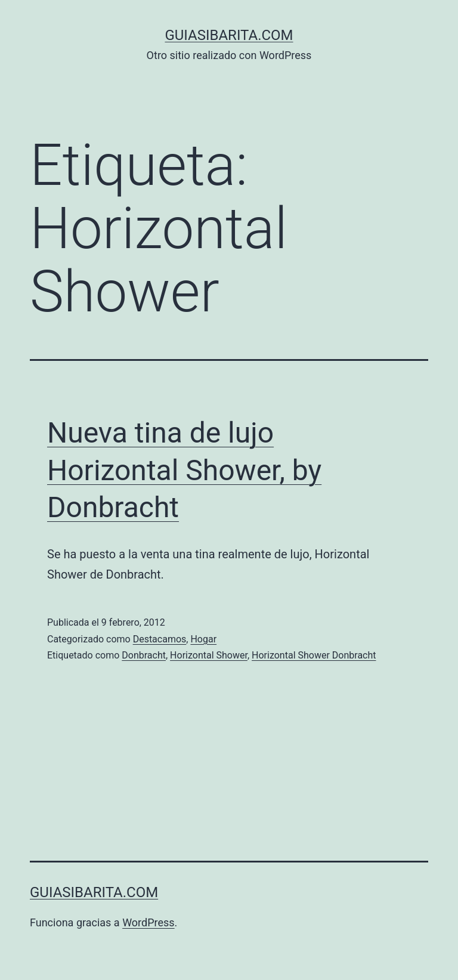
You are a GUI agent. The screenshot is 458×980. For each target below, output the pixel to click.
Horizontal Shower (209, 655)
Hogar (203, 639)
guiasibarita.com (229, 35)
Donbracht (144, 655)
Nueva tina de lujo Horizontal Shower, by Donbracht (184, 470)
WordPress (148, 922)
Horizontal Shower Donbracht (314, 655)
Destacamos (160, 639)
